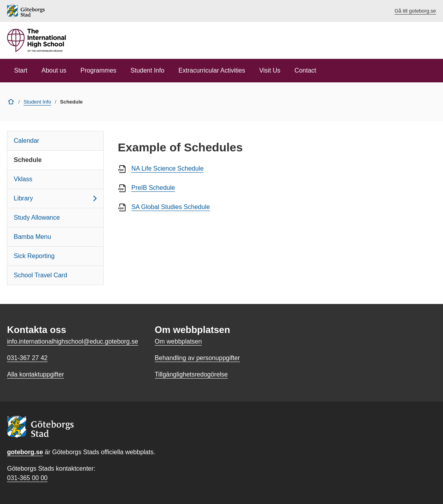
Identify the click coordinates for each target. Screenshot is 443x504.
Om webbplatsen (178, 341)
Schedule (28, 160)
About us (54, 70)
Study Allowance (37, 217)
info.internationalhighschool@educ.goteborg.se (73, 341)
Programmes (98, 70)
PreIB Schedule (153, 188)
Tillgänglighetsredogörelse (191, 374)
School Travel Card (40, 275)
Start (21, 70)
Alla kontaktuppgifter (36, 374)
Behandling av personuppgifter (197, 358)
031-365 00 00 (27, 478)
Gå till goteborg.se (415, 11)
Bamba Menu (32, 237)
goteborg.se (25, 452)
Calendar (26, 141)
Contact (305, 70)
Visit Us (270, 70)
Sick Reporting (34, 256)
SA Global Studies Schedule (171, 207)
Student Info (148, 70)
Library (57, 198)
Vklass (23, 179)
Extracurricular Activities (212, 70)
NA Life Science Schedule (168, 168)
